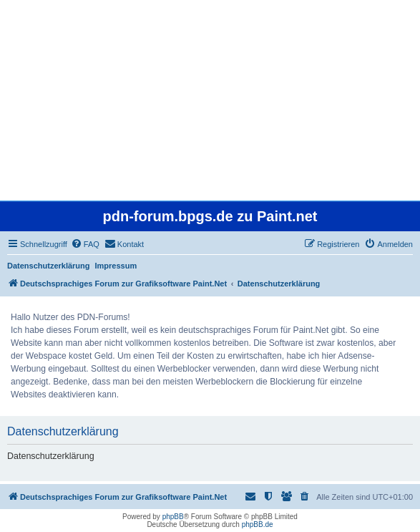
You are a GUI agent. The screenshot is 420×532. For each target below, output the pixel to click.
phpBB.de (258, 524)
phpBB (173, 517)
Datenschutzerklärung (49, 266)
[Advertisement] (210, 100)
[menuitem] (85, 244)
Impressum (116, 266)
